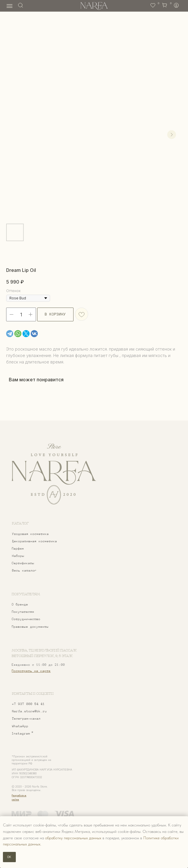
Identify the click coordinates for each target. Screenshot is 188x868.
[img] (54, 474)
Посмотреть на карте (31, 671)
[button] (39, 619)
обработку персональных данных (73, 838)
